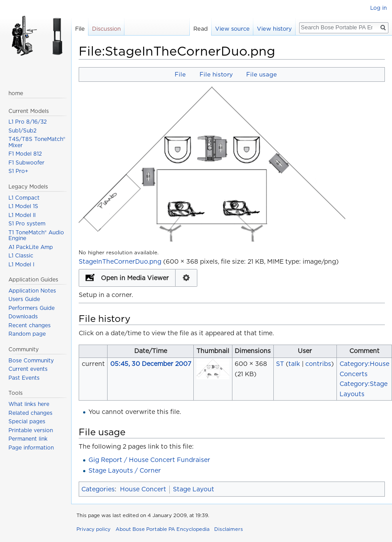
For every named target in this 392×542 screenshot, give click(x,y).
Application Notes (32, 291)
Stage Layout (194, 489)
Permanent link (28, 439)
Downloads (23, 316)
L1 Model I (21, 264)
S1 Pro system (27, 223)
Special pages (27, 421)
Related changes (30, 413)
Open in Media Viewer (135, 278)
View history (274, 29)
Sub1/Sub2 (22, 130)
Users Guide (24, 299)
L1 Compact (24, 198)
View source (232, 29)
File (180, 74)
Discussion (106, 29)
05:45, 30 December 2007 (151, 364)
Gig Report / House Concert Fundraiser (149, 460)
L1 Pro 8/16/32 (28, 122)
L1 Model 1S (23, 206)
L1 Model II (22, 215)
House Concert (143, 489)
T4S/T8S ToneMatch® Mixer (37, 142)
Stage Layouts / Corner (125, 470)
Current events (28, 369)
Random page (27, 334)
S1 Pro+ (18, 171)
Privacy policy (94, 529)
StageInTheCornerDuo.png (120, 261)
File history (216, 74)
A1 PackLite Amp (31, 247)
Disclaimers (229, 529)
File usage (262, 74)
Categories (98, 489)
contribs (318, 364)
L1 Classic (21, 255)
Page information (31, 448)
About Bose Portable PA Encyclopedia (162, 529)
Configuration (186, 278)
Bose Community (31, 360)
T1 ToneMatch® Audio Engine (36, 235)
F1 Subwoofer (26, 163)
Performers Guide (32, 308)
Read (201, 29)
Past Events (24, 378)
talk (294, 364)
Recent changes (30, 325)
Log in (378, 8)
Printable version (31, 430)
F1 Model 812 (25, 154)
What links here (29, 404)
